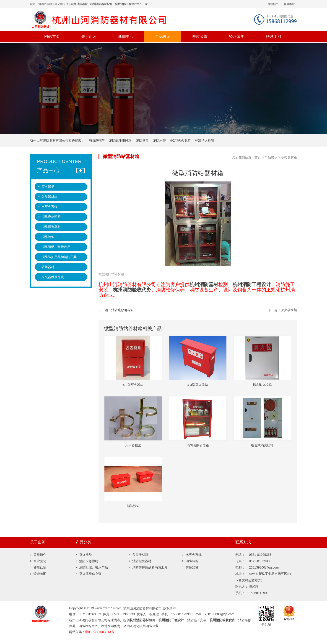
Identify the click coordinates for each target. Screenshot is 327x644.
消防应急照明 (51, 217)
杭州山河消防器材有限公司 (110, 20)
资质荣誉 (200, 37)
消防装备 (48, 237)
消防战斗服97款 (120, 140)
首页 (258, 157)
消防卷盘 (142, 140)
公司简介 (38, 555)
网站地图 (273, 4)
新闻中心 (126, 37)
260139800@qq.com (220, 614)
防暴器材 (48, 267)
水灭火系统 (49, 207)
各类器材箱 (289, 157)
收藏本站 (289, 4)
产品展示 (163, 37)
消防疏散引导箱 (122, 310)
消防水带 (159, 140)
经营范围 (237, 37)
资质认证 (38, 567)
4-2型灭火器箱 (180, 140)
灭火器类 (48, 187)
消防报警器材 (51, 227)
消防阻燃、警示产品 (56, 247)
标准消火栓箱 (205, 140)
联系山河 (274, 37)
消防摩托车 (97, 140)
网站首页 (52, 37)
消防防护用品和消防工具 (59, 257)
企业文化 (38, 561)
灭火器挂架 (289, 310)
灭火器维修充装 (53, 277)
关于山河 (89, 37)
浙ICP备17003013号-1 (101, 632)
